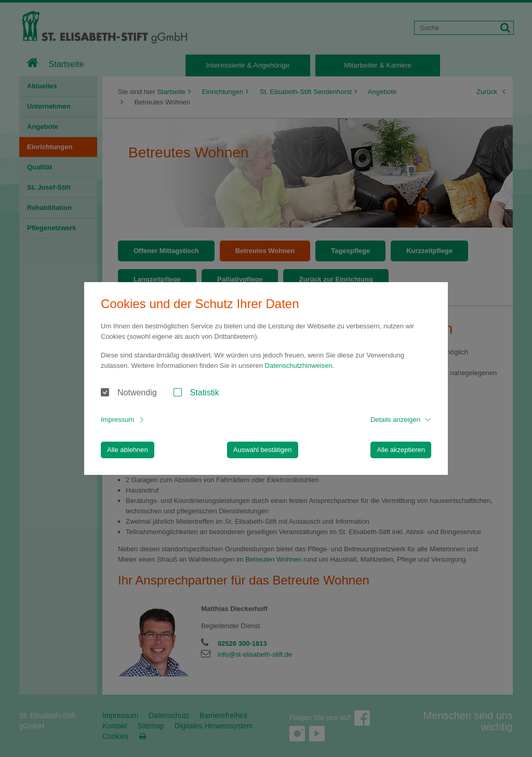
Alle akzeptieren (401, 450)
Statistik (205, 393)
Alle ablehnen (128, 450)
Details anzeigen (395, 420)
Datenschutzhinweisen (299, 366)
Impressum (117, 420)
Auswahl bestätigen (263, 450)
